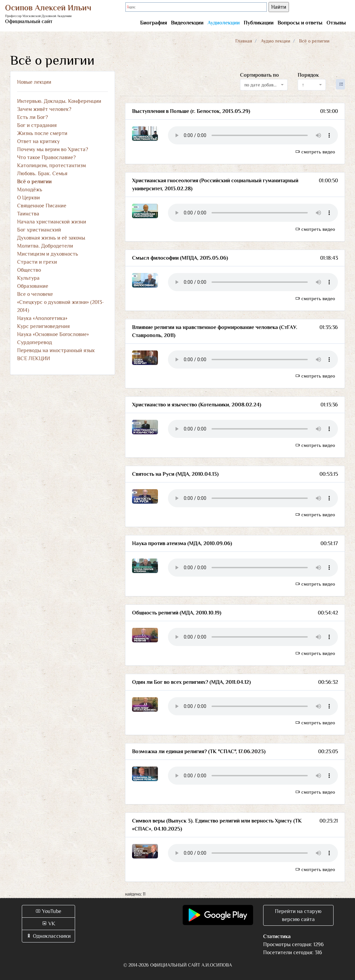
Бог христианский (39, 230)
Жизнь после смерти (42, 133)
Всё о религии (34, 182)
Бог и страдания (37, 125)
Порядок (308, 75)
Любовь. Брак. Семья (42, 174)
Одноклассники (48, 936)
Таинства (28, 214)
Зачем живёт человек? (44, 109)
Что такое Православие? (46, 157)
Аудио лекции (276, 41)
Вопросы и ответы (300, 23)
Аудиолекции (224, 23)
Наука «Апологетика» (42, 318)
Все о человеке (35, 294)
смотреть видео (315, 152)
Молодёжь (30, 190)
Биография (154, 23)
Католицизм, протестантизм (51, 166)
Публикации (259, 23)
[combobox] (264, 85)
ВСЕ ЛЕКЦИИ (34, 358)
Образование (33, 286)
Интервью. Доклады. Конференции (59, 101)
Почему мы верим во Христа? (53, 149)
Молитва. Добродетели (45, 246)
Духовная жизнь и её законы (51, 238)
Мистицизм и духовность (48, 254)
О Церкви (28, 198)
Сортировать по (259, 75)
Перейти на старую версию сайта (298, 915)
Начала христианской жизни (52, 222)
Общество (29, 270)
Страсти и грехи (37, 262)
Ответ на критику (38, 141)
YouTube (48, 911)
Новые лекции (34, 82)
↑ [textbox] (303, 85)
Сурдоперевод (35, 342)
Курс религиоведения (43, 326)
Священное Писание (42, 206)
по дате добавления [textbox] (262, 85)
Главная (244, 41)
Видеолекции (187, 23)
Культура (28, 278)
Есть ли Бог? (33, 117)
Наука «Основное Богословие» (53, 334)
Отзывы (336, 23)
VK (48, 924)
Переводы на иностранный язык (56, 350)
